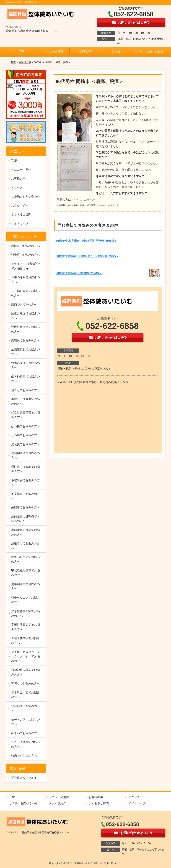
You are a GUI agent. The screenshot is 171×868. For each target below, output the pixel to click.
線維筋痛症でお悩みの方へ (25, 365)
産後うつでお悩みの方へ (25, 546)
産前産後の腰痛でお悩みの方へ (25, 532)
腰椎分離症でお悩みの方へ (25, 316)
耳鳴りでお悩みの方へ (25, 684)
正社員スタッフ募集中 (25, 778)
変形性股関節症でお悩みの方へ (25, 627)
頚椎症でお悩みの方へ (25, 255)
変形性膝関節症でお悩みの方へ (25, 613)
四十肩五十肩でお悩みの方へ (25, 695)
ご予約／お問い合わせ (149, 51)
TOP (22, 51)
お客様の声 (85, 51)
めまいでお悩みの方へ (25, 733)
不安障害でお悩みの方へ (25, 496)
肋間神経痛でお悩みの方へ (25, 455)
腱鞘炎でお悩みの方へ (25, 340)
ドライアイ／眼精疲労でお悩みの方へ (25, 266)
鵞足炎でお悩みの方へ (25, 444)
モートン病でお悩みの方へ (25, 722)
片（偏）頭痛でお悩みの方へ (25, 293)
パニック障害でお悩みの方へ (25, 744)
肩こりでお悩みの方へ (25, 390)
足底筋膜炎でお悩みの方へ (25, 352)
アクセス (117, 51)
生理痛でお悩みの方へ (25, 507)
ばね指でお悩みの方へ (25, 426)
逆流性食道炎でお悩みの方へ (25, 329)
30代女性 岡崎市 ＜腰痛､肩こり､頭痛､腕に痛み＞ (87, 256)
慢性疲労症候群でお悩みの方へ (25, 469)
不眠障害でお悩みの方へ (25, 483)
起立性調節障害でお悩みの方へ (25, 415)
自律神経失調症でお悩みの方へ (25, 672)
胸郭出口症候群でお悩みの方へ (25, 401)
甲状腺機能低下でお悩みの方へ (25, 573)
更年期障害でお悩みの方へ (25, 586)
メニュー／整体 (54, 51)
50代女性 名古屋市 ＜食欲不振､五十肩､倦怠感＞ (87, 241)
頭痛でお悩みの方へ (24, 756)
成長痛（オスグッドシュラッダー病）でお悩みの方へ (25, 656)
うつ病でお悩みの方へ (25, 435)
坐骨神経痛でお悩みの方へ (25, 379)
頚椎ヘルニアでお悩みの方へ (25, 600)
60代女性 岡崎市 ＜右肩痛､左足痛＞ (79, 273)
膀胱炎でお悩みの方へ (25, 246)
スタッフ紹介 (20, 206)
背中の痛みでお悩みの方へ (25, 280)
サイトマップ (20, 224)
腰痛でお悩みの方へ (24, 304)
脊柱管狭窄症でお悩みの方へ (25, 641)
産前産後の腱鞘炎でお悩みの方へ (25, 519)
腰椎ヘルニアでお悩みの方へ (25, 559)
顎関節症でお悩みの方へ (25, 708)
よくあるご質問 (21, 215)
